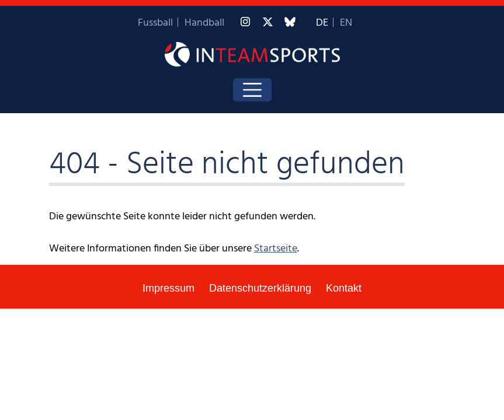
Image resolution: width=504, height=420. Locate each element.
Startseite (276, 249)
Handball (204, 23)
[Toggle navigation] (252, 90)
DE (322, 23)
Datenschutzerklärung (260, 288)
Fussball (155, 23)
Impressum (168, 288)
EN (346, 23)
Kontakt (344, 288)
